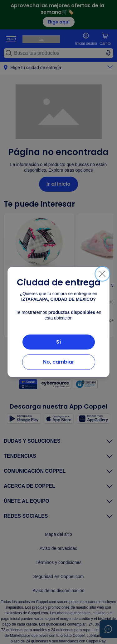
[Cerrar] (102, 274)
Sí (59, 342)
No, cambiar (59, 362)
